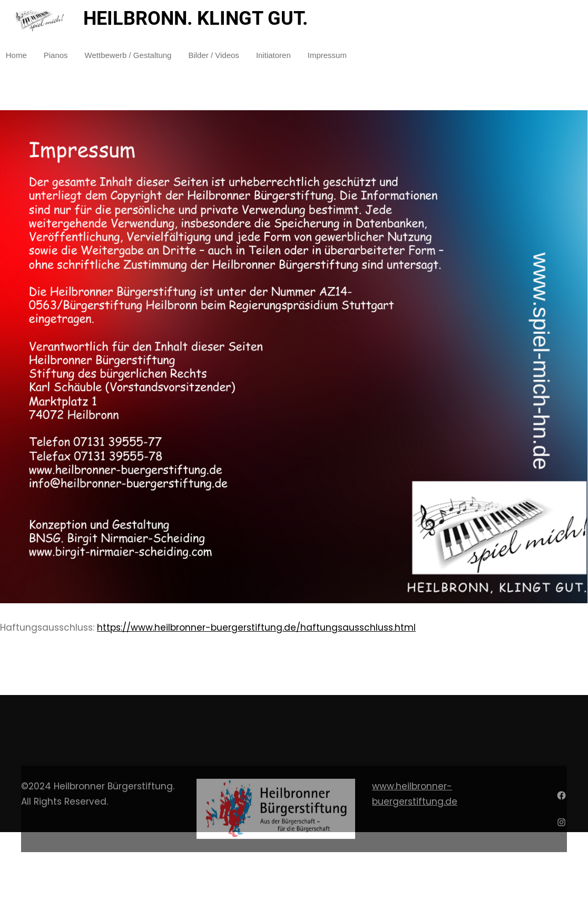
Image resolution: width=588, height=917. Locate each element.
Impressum (327, 55)
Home (16, 55)
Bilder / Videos (213, 55)
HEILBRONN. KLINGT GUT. (195, 18)
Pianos (56, 55)
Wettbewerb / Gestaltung (128, 55)
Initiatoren (273, 55)
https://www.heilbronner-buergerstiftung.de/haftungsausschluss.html (256, 628)
